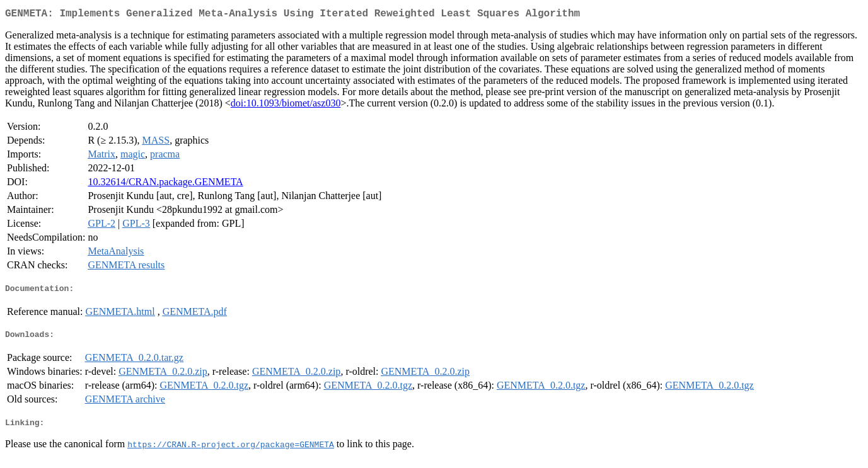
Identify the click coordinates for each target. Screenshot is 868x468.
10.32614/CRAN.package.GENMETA (165, 184)
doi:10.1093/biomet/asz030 (286, 106)
